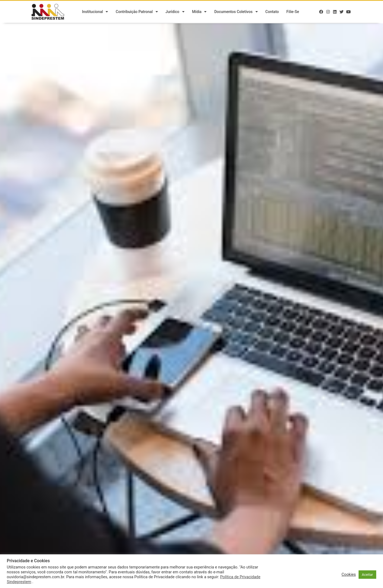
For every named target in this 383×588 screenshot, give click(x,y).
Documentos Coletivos (236, 12)
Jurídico (175, 12)
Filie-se (293, 12)
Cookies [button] (349, 574)
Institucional (95, 12)
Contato (272, 12)
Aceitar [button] (367, 575)
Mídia (200, 12)
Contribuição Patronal (137, 12)
